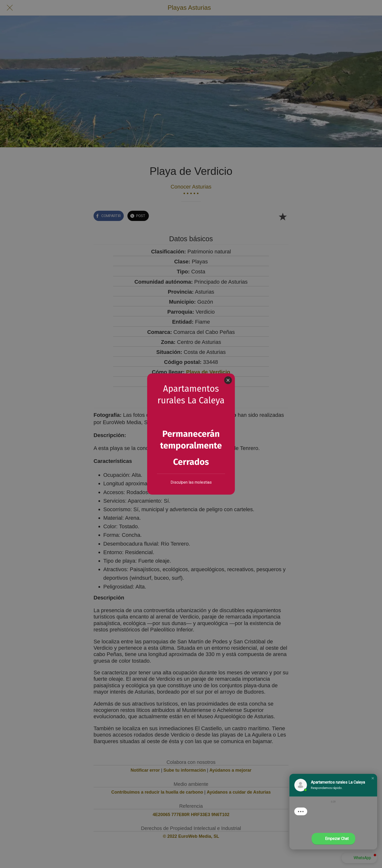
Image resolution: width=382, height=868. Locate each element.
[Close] (228, 364)
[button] (373, 778)
